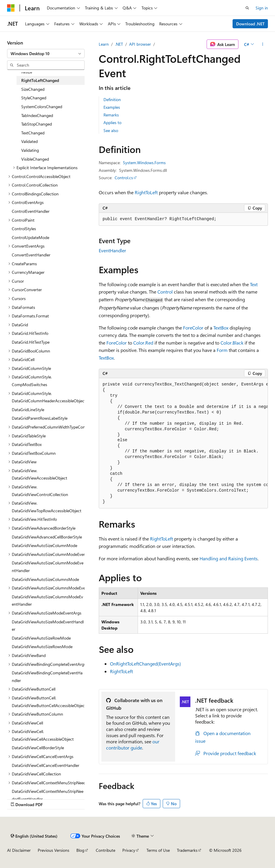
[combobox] (46, 54)
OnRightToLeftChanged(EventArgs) (145, 664)
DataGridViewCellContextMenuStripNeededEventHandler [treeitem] (48, 795)
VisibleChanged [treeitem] (35, 159)
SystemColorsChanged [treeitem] (42, 107)
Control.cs (124, 178)
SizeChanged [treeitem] (33, 89)
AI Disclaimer (19, 850)
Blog (80, 850)
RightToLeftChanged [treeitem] (40, 80)
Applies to (112, 122)
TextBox (221, 328)
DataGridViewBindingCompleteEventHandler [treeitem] (47, 677)
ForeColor (193, 328)
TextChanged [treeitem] (33, 133)
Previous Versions (53, 850)
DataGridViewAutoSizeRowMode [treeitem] (41, 638)
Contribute (106, 850)
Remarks (111, 115)
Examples (112, 107)
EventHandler (112, 250)
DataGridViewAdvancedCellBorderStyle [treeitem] (47, 537)
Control (165, 292)
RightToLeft (146, 192)
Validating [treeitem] (30, 150)
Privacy (129, 850)
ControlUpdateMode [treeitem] (31, 237)
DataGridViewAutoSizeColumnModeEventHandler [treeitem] (48, 567)
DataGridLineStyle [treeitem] (28, 410)
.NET (119, 44)
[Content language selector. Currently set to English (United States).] (34, 836)
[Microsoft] (11, 8)
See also (111, 130)
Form (222, 350)
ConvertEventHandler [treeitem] (31, 255)
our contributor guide (133, 745)
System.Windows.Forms (144, 163)
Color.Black (232, 343)
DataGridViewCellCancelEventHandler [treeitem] (46, 765)
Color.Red (143, 343)
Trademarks (187, 850)
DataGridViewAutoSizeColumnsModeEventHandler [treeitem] (47, 601)
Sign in (262, 8)
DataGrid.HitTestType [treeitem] (31, 342)
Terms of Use (158, 850)
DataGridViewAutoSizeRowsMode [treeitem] (42, 647)
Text (254, 284)
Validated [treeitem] (29, 141)
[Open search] (247, 8)
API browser (140, 44)
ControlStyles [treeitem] (24, 229)
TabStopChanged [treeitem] (37, 124)
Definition (112, 99)
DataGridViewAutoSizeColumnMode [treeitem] (45, 545)
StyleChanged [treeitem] (34, 98)
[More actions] (263, 44)
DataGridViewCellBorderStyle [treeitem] (38, 748)
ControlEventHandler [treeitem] (31, 211)
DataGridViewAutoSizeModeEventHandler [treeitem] (48, 626)
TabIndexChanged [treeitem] (37, 115)
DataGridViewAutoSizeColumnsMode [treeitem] (45, 579)
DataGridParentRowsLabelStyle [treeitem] (40, 418)
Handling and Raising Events (229, 558)
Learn (104, 44)
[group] (183, 443)
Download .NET (250, 24)
